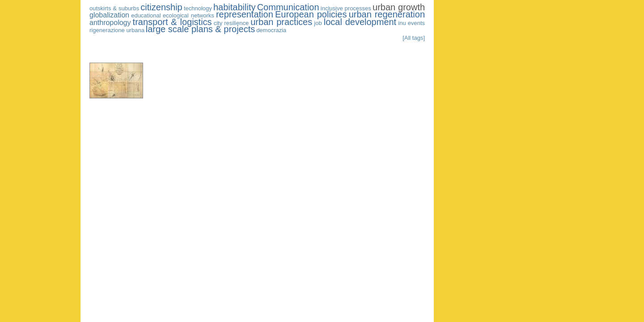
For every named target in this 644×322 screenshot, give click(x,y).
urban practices (281, 22)
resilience (236, 23)
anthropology (110, 23)
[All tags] (414, 38)
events (416, 23)
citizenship (161, 7)
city (218, 23)
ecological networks (189, 15)
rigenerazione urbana (117, 30)
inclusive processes (346, 8)
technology (198, 8)
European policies (311, 14)
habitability (235, 7)
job (318, 23)
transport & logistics (172, 22)
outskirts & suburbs (114, 8)
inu (402, 23)
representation (245, 14)
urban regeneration (387, 14)
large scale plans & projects (201, 29)
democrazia (271, 30)
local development (360, 22)
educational (146, 15)
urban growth (399, 7)
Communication (288, 7)
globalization (109, 15)
